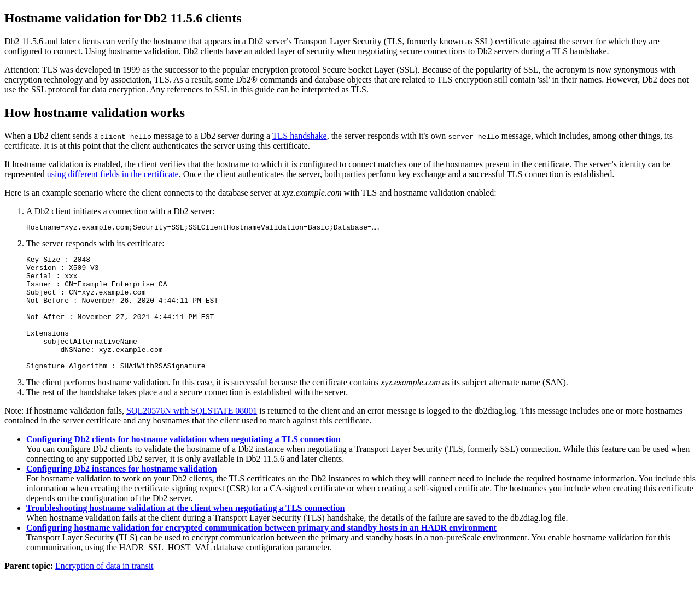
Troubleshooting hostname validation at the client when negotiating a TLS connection (185, 533)
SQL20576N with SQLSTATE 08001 (192, 435)
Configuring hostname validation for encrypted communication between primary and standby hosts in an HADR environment (261, 552)
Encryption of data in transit (104, 590)
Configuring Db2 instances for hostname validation (122, 493)
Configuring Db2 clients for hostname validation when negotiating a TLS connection (183, 464)
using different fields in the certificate (113, 174)
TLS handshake (300, 136)
